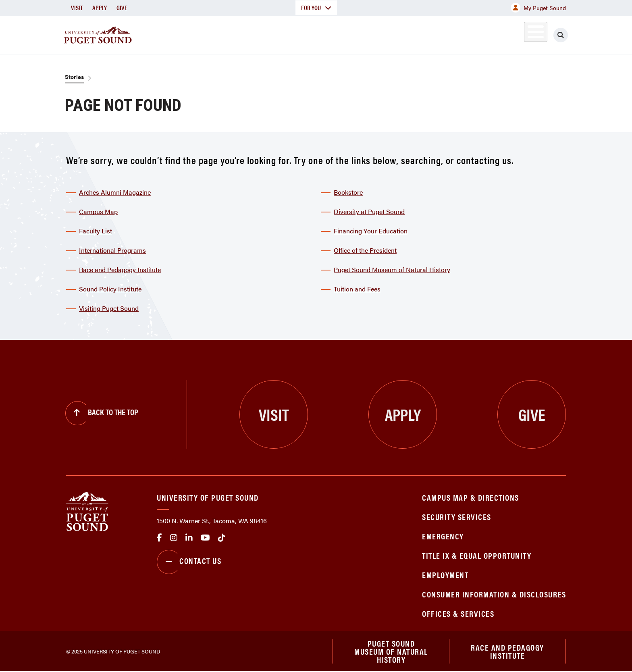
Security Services (457, 517)
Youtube (205, 538)
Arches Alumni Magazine (115, 192)
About (233, 34)
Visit (77, 7)
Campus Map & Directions (471, 497)
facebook (159, 538)
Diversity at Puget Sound (369, 211)
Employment (445, 575)
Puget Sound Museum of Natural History (392, 269)
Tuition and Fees (357, 289)
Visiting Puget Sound (109, 308)
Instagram (174, 538)
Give (122, 7)
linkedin (189, 538)
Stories (74, 77)
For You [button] (316, 7)
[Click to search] (561, 35)
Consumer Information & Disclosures (494, 594)
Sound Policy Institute (110, 289)
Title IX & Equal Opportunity (477, 555)
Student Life (411, 34)
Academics (287, 34)
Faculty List (96, 231)
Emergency (443, 536)
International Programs (112, 250)
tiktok (222, 538)
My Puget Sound (538, 8)
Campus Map (98, 211)
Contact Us (189, 562)
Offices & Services (458, 613)
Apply (100, 7)
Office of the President (365, 250)
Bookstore (348, 192)
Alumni (516, 34)
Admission (347, 34)
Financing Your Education (371, 231)
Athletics (473, 34)
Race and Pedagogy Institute (120, 269)
